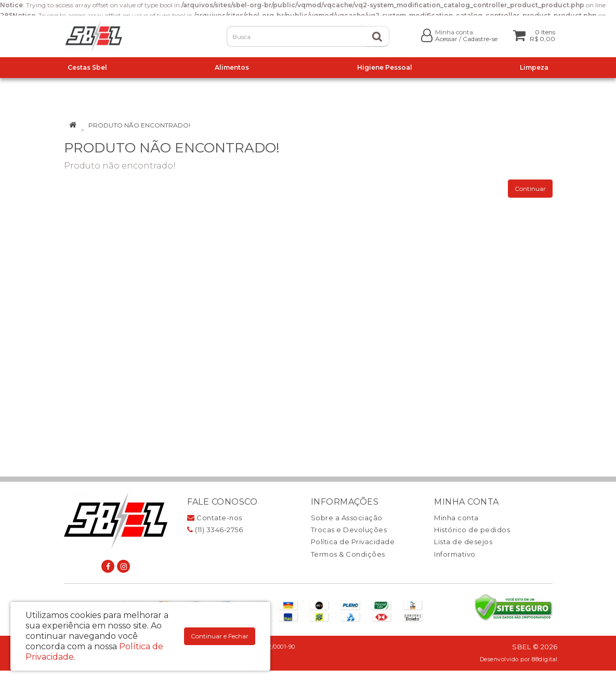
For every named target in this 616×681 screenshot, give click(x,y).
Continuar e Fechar (220, 636)
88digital (545, 659)
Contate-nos (215, 518)
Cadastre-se (480, 39)
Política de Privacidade (353, 542)
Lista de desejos (463, 542)
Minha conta (456, 518)
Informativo (455, 554)
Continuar (530, 189)
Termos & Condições (348, 554)
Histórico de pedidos (472, 530)
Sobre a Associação (347, 518)
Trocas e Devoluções (349, 530)
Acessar (446, 39)
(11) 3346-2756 (215, 530)
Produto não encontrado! (139, 125)
